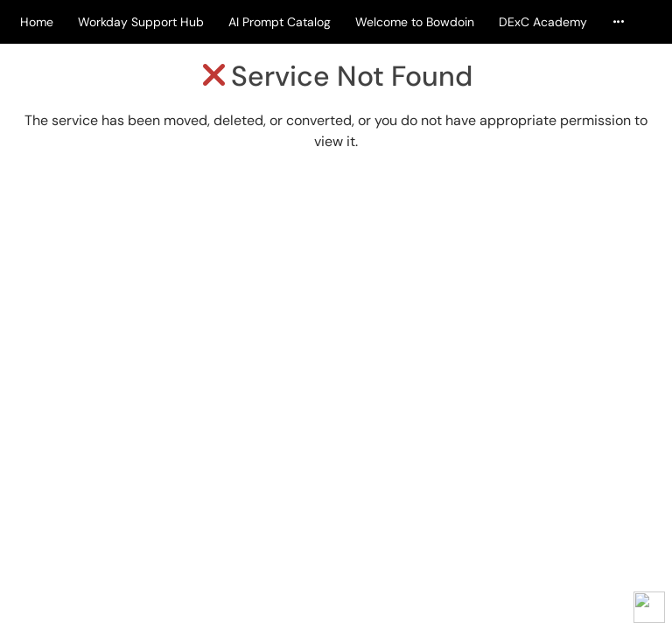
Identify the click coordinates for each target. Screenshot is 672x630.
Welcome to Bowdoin (415, 22)
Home (37, 22)
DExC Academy (543, 22)
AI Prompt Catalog (280, 22)
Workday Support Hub (141, 22)
